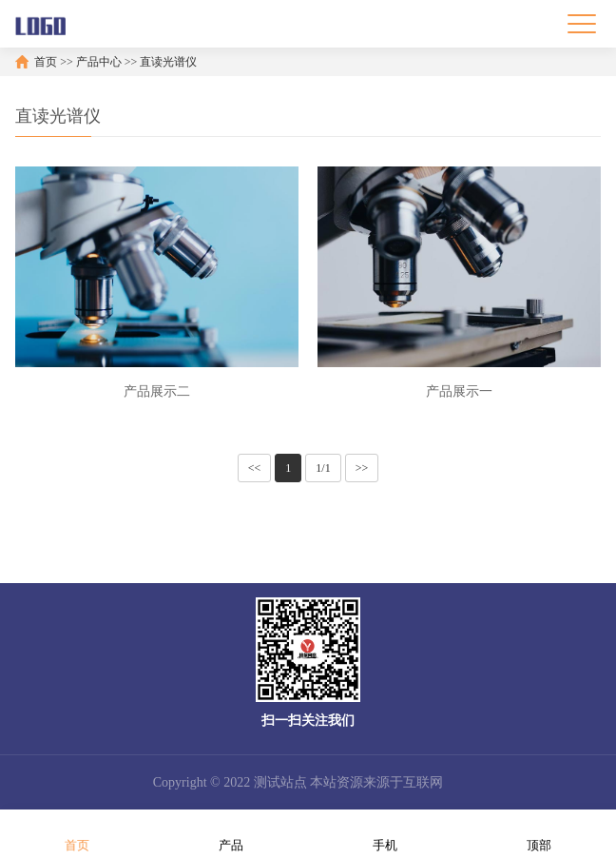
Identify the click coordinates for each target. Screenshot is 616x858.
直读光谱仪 (168, 62)
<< (255, 468)
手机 (385, 833)
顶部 (539, 833)
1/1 (323, 468)
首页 (46, 62)
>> (362, 468)
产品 (231, 833)
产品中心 (99, 62)
